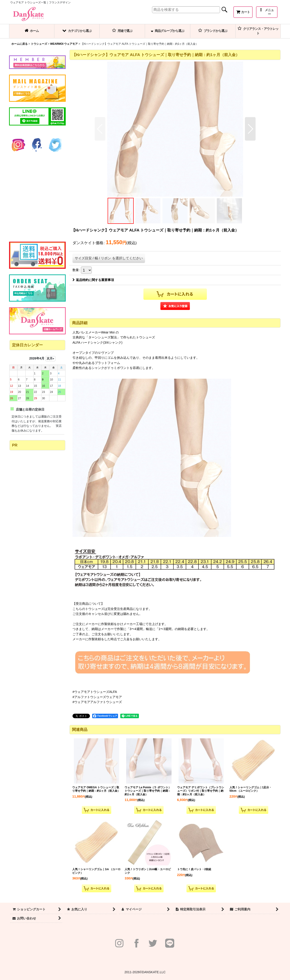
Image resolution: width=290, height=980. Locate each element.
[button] (267, 12)
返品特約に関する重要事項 (93, 280)
